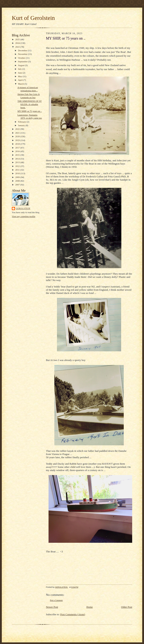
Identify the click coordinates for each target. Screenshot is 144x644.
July (20, 69)
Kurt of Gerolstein (33, 18)
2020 (18, 136)
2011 (18, 170)
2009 (18, 177)
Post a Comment (56, 600)
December (23, 50)
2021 (18, 133)
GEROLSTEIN (23, 208)
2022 (18, 129)
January (22, 125)
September (23, 61)
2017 (18, 148)
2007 (18, 185)
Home (90, 607)
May (20, 76)
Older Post (127, 607)
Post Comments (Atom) (73, 614)
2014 (18, 159)
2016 (18, 151)
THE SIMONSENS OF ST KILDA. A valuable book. (30, 104)
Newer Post (52, 607)
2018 (18, 144)
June (20, 73)
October (22, 58)
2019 (18, 140)
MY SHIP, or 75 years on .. (30, 111)
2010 (18, 173)
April (21, 80)
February (22, 122)
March (21, 84)
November (23, 54)
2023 (18, 47)
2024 (18, 43)
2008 (18, 181)
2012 (18, 166)
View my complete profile (24, 216)
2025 (18, 39)
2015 (18, 155)
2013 (18, 162)
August (22, 65)
